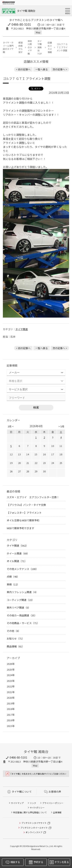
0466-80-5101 (21, 24)
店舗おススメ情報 (50, 47)
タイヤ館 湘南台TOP (40, 47)
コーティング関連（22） (20, 600)
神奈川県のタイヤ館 (30, 47)
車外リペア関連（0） (19, 608)
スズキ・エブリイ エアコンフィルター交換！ (33, 497)
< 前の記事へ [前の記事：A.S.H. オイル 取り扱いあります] (23, 69)
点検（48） (13, 577)
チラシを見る (59, 862)
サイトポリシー (37, 808)
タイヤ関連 (22, 329)
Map (38, 32)
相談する (13, 862)
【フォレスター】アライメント (24, 513)
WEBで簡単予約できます (20, 528)
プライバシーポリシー (53, 803)
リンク (33, 803)
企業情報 (57, 812)
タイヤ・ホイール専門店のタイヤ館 (8, 47)
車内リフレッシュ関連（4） (22, 592)
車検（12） (13, 584)
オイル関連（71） (17, 561)
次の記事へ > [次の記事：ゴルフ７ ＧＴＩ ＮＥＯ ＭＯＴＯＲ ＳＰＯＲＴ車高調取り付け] (60, 69)
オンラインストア (34, 832)
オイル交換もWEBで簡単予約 (23, 520)
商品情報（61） (16, 646)
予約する (36, 862)
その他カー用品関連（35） (22, 615)
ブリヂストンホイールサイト (34, 828)
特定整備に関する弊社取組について (30, 812)
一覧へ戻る (42, 69)
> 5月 (61, 426)
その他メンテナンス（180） (22, 569)
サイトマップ (17, 803)
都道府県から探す (21, 47)
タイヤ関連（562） (17, 546)
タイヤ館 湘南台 (26, 11)
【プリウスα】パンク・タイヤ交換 (26, 505)
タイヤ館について (19, 792)
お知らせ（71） (16, 639)
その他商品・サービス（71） (23, 623)
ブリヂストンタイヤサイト (34, 823)
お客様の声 (53, 792)
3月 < (11, 426)
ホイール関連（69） (18, 553)
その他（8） (14, 631)
